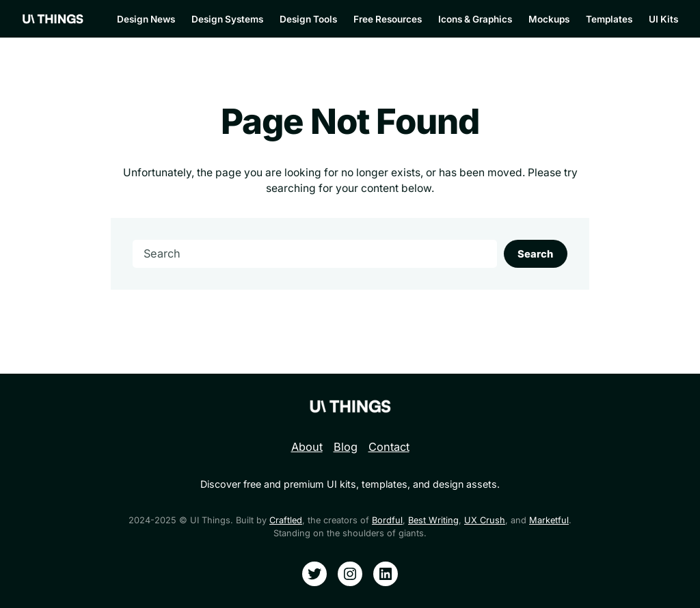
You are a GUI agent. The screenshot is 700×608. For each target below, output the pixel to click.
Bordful (387, 520)
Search (535, 254)
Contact (389, 447)
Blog (346, 447)
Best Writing (433, 520)
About (307, 447)
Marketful (549, 520)
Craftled (286, 520)
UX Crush (485, 520)
